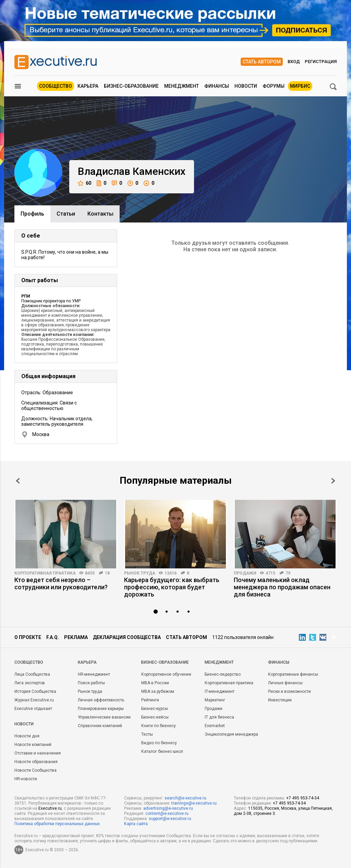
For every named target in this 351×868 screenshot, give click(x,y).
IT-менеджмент (220, 691)
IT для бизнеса (219, 717)
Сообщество (56, 86)
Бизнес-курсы (155, 709)
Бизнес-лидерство (223, 674)
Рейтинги (150, 700)
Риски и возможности (289, 691)
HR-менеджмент (94, 674)
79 (288, 573)
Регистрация (321, 62)
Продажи (245, 573)
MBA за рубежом (158, 691)
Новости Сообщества (35, 770)
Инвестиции (280, 700)
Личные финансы (285, 683)
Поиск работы (91, 683)
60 (84, 183)
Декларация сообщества (127, 637)
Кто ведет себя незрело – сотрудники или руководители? (61, 583)
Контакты (100, 214)
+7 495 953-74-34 (303, 798)
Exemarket (215, 726)
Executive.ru (50, 808)
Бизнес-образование (131, 86)
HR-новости (26, 779)
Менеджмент (181, 86)
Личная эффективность (101, 700)
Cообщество (29, 662)
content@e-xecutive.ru (167, 813)
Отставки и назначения (38, 753)
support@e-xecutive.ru (170, 819)
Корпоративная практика (45, 573)
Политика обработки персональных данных (57, 824)
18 (107, 573)
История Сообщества (35, 691)
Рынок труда (140, 573)
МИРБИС (300, 86)
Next (333, 481)
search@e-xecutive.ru (185, 798)
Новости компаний (33, 745)
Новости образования (36, 762)
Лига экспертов (30, 683)
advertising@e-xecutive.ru (168, 808)
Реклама (76, 637)
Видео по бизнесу (159, 743)
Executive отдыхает (33, 709)
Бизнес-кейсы (155, 717)
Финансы (217, 86)
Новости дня (27, 736)
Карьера (88, 86)
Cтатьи (66, 214)
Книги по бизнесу (159, 726)
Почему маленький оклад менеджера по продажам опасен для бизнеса (282, 587)
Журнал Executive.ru (34, 700)
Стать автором (262, 62)
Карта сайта (136, 824)
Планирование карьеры (101, 709)
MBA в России (155, 683)
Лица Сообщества (32, 674)
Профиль (32, 214)
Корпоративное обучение (166, 674)
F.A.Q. (53, 637)
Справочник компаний (100, 726)
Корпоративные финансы (293, 674)
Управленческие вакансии (104, 717)
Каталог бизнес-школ (162, 751)
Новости (246, 86)
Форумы (274, 86)
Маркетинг (215, 700)
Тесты (147, 734)
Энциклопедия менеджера (231, 734)
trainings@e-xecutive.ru (194, 803)
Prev (18, 481)
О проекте (28, 637)
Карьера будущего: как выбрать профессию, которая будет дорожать (172, 587)
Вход (294, 62)
